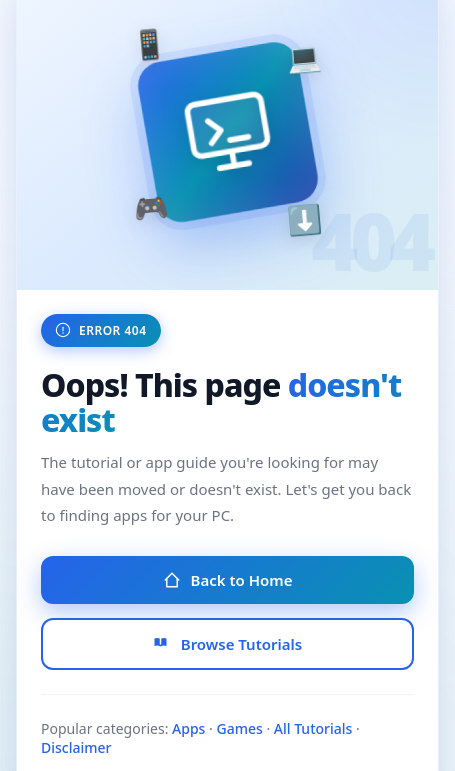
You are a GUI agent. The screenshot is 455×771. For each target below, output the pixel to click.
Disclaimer (76, 747)
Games (239, 728)
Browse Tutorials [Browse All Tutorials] (227, 644)
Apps (188, 728)
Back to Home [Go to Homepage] (228, 580)
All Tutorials (313, 728)
